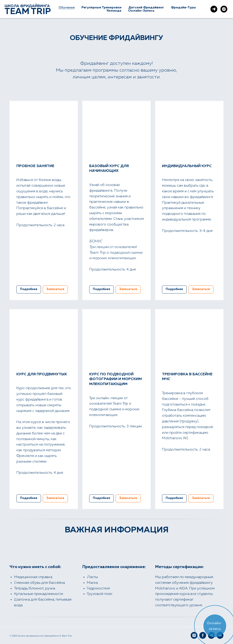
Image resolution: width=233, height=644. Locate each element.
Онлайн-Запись (141, 11)
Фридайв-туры (183, 8)
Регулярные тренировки (101, 8)
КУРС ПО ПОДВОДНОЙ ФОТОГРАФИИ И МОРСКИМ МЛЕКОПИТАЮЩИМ (115, 379)
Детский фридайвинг (146, 8)
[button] (55, 289)
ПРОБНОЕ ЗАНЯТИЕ (35, 166)
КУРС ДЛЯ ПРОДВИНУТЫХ (42, 374)
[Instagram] (194, 635)
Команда (114, 11)
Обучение (67, 8)
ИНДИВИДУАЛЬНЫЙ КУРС (187, 166)
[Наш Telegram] (214, 9)
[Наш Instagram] (224, 9)
